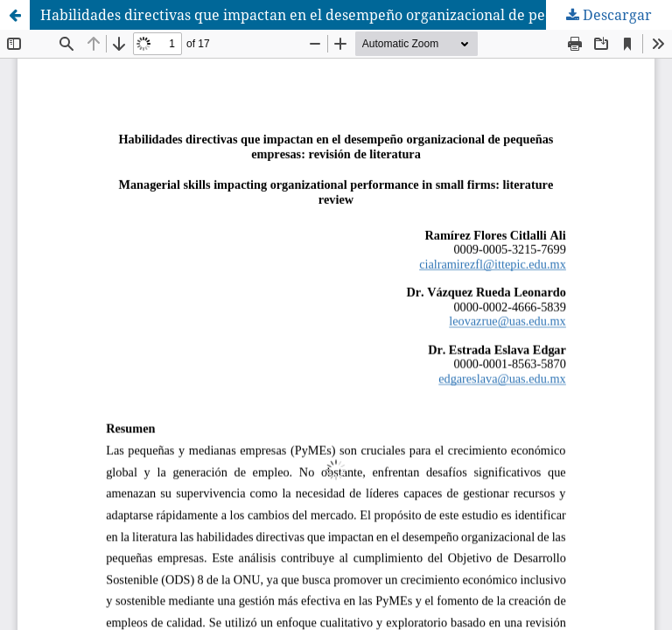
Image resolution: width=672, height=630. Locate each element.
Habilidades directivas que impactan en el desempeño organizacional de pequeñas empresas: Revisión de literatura (356, 15)
